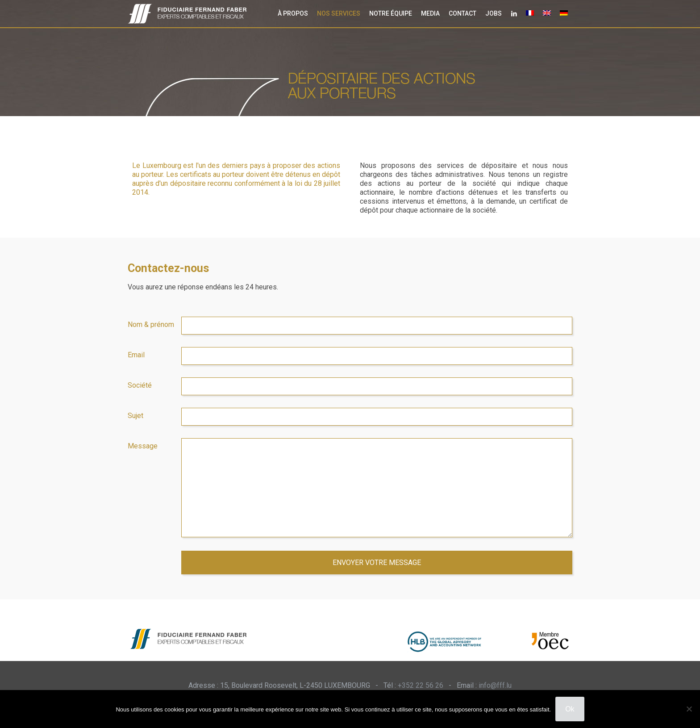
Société (140, 385)
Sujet (135, 416)
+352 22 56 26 (421, 685)
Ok (570, 709)
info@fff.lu (495, 685)
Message (143, 446)
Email (136, 355)
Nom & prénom (151, 324)
